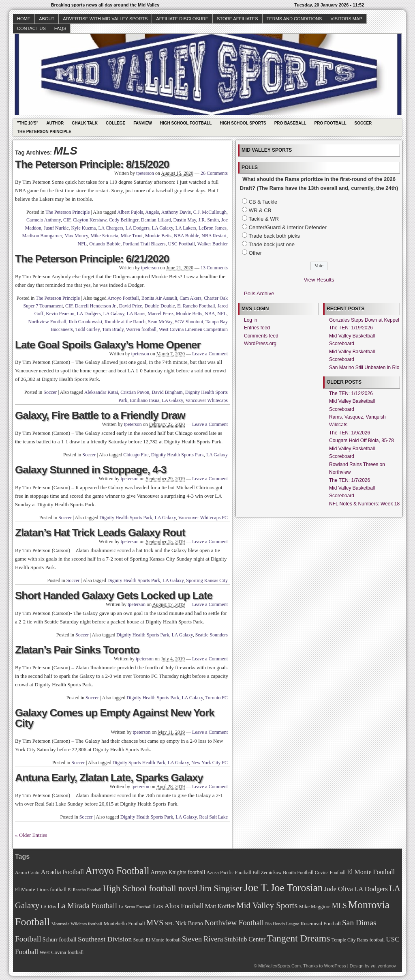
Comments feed (261, 336)
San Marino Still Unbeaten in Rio (364, 367)
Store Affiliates (237, 19)
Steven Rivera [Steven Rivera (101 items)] (202, 939)
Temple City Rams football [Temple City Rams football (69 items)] (358, 940)
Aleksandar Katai (101, 392)
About (47, 19)
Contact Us (31, 28)
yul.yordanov (383, 966)
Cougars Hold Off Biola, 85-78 (362, 441)
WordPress (335, 966)
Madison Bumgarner (42, 236)
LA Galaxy (163, 228)
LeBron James (213, 228)
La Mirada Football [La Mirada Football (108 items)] (87, 906)
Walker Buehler (213, 244)
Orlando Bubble (105, 244)
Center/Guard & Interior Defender (288, 227)
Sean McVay (160, 322)
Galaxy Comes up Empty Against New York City (115, 718)
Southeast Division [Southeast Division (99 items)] (105, 939)
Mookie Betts (158, 236)
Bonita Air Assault (159, 298)
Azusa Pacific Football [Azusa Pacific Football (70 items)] (229, 873)
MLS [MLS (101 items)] (339, 906)
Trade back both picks (274, 236)
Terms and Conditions (294, 19)
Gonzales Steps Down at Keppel (364, 320)
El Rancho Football (196, 306)
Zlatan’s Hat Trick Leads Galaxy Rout (100, 533)
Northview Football (47, 322)
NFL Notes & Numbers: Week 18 (364, 504)
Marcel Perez (160, 314)
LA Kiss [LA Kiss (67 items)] (48, 907)
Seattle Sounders (212, 635)
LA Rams (136, 314)
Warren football (141, 329)
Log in (251, 320)
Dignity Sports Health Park (139, 763)
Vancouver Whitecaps (206, 400)
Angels (152, 212)
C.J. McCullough (210, 212)
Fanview (143, 123)
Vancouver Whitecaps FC (203, 518)
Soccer (363, 123)
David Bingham (167, 392)
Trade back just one (272, 244)
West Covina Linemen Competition (193, 329)
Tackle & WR (263, 219)
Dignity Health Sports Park (178, 455)
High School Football (186, 123)
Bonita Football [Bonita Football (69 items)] (298, 873)
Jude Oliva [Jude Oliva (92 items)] (339, 889)
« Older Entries (31, 835)
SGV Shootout (189, 322)
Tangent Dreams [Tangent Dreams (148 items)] (299, 938)
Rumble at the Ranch (125, 322)
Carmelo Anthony (44, 220)
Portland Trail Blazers (144, 244)
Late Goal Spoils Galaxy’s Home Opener (108, 345)
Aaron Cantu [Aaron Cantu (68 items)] (27, 873)
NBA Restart (214, 236)
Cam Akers (190, 298)
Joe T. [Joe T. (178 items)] (257, 888)
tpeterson (145, 173)
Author (55, 123)
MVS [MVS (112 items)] (155, 923)
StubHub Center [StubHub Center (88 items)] (245, 939)
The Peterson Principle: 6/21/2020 (92, 259)
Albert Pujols (130, 212)
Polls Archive (259, 293)
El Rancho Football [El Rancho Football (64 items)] (85, 890)
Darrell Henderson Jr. (96, 306)
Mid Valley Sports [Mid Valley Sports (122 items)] (267, 905)
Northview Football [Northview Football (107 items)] (234, 923)
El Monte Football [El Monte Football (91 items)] (371, 872)
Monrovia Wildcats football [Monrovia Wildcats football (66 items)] (77, 924)
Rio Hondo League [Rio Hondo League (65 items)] (282, 924)
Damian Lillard (156, 220)
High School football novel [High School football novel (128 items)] (150, 888)
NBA (210, 314)
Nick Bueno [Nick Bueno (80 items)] (189, 923)
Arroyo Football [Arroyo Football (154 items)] (117, 871)
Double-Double (160, 306)
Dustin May (184, 220)
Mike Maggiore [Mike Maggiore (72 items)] (315, 907)
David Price (131, 306)
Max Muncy (76, 236)
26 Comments (214, 173)
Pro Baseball (290, 123)
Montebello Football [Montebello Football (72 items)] (124, 924)
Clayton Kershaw (90, 220)
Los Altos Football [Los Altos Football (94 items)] (178, 906)
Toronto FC (217, 698)
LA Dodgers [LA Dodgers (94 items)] (371, 889)
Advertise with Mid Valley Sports (105, 19)
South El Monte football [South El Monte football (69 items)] (157, 940)
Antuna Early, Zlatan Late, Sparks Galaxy (109, 778)
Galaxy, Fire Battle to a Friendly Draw (100, 415)
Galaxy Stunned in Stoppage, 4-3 (91, 470)
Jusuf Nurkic (56, 228)
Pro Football (331, 123)
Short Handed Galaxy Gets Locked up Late (114, 595)
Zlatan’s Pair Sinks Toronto (77, 650)
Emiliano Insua (144, 400)
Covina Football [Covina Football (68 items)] (330, 873)
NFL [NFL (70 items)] (169, 924)
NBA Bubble (186, 236)
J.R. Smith (209, 220)
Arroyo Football (123, 298)
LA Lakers (186, 228)
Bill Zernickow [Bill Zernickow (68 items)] (267, 873)
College (116, 123)
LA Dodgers (138, 228)
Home (24, 19)
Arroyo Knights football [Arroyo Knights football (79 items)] (178, 872)
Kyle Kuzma (83, 228)
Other (256, 253)
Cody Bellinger (124, 220)
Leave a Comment (210, 354)
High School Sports (243, 123)
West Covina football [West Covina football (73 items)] (62, 952)
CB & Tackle (263, 202)
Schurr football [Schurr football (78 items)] (60, 940)
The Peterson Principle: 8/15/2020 (92, 164)
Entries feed (257, 328)
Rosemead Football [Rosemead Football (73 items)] (320, 924)
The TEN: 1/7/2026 (350, 480)
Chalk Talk (85, 123)
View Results (319, 280)
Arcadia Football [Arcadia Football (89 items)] (62, 872)
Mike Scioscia (104, 236)
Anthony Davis (176, 212)
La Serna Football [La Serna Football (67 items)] (135, 907)
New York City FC (210, 763)
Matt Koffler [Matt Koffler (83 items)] (220, 906)
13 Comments (214, 268)
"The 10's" (28, 123)
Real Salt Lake (213, 817)
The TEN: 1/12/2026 (351, 393)
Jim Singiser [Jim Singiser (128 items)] (221, 888)
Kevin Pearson (60, 314)
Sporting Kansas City (207, 580)
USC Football (182, 244)
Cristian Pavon (135, 392)
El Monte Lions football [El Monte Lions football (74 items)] (41, 889)
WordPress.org (260, 344)
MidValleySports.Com (279, 966)
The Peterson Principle (44, 132)
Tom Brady (113, 329)
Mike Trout (132, 236)
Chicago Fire (136, 455)
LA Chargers (110, 228)
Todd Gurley (88, 329)
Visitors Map (346, 19)
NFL (82, 244)
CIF (67, 220)
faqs (60, 28)
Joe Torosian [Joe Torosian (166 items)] (296, 888)
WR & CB (260, 210)
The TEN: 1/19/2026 (351, 328)
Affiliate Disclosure (182, 19)
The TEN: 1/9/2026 (350, 433)
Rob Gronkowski (86, 322)
